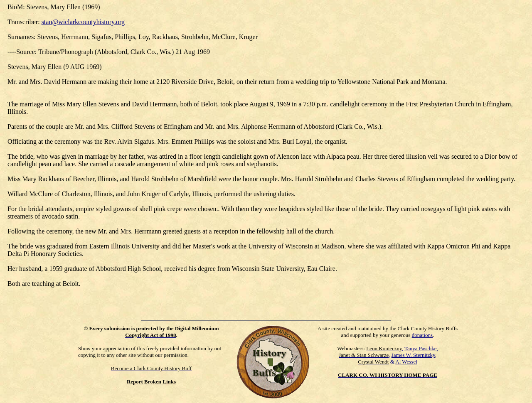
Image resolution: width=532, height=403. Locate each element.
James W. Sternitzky (413, 355)
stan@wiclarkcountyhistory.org (83, 22)
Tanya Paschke (420, 348)
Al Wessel (406, 362)
